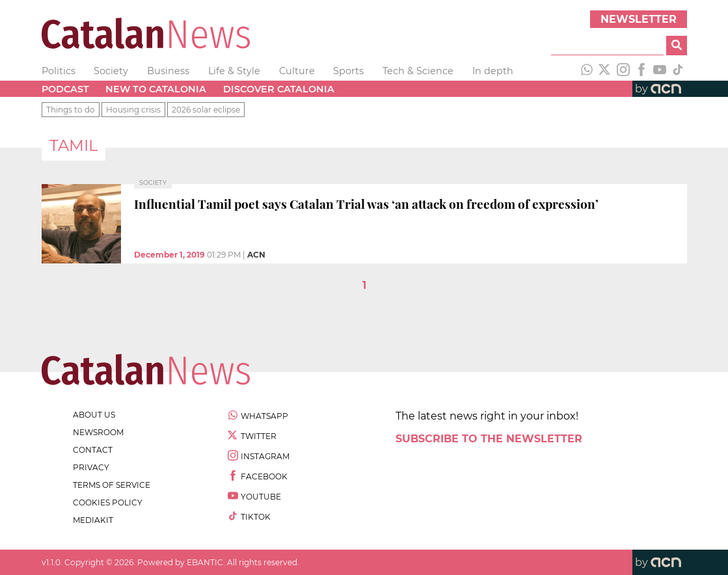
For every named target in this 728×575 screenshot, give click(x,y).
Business (168, 71)
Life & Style (234, 71)
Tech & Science (418, 71)
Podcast (65, 89)
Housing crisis (133, 110)
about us (94, 415)
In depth (493, 71)
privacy (91, 467)
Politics (59, 71)
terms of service (112, 485)
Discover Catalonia (279, 89)
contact (93, 450)
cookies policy (108, 502)
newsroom (98, 432)
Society (111, 71)
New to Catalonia (156, 89)
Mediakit (93, 520)
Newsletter (639, 19)
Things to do (71, 110)
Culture (297, 71)
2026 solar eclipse (206, 110)
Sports (348, 71)
